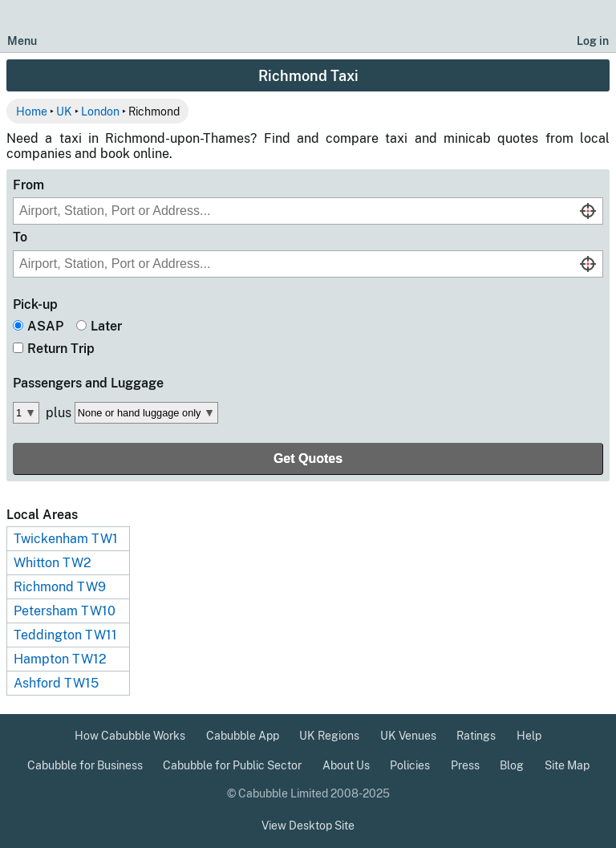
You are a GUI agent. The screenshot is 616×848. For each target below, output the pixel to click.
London (100, 111)
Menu (22, 41)
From (28, 185)
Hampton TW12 (60, 659)
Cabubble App (243, 736)
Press (465, 765)
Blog (512, 765)
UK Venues (408, 736)
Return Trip (61, 349)
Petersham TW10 (65, 611)
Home (32, 111)
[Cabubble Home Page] (308, 27)
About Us (346, 765)
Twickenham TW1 (66, 539)
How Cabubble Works (130, 736)
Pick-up (35, 304)
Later (106, 326)
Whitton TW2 (53, 563)
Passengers (88, 383)
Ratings (476, 736)
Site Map (567, 765)
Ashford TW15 (56, 683)
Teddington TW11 (65, 635)
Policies (410, 765)
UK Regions (329, 736)
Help (529, 736)
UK (64, 111)
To (20, 237)
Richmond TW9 (60, 587)
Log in (593, 41)
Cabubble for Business (85, 765)
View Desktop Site (308, 826)
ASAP (45, 326)
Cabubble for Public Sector (232, 765)
